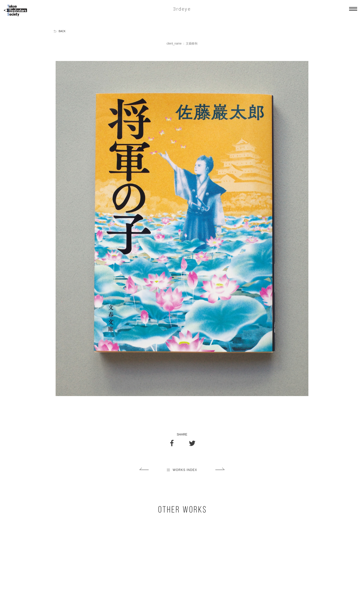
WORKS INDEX (182, 470)
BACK (62, 31)
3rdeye (182, 9)
